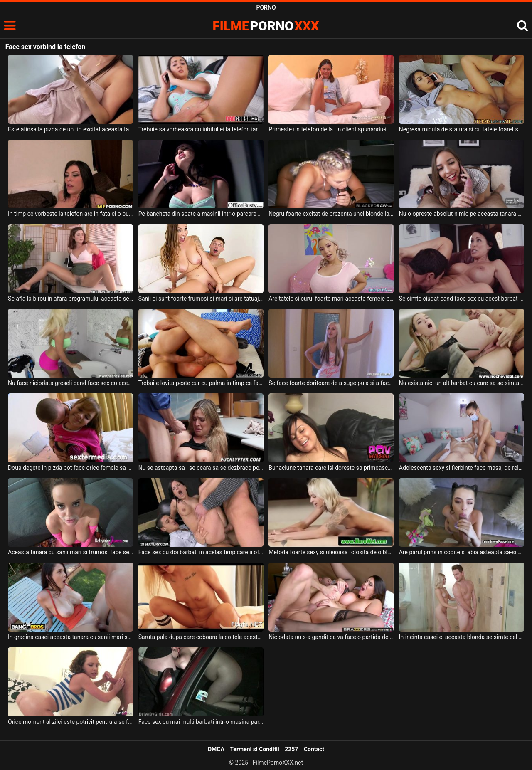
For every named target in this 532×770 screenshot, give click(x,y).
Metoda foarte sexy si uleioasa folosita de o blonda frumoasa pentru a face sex (331, 552)
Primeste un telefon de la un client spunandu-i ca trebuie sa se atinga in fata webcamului (331, 129)
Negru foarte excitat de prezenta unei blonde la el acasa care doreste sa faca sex (331, 214)
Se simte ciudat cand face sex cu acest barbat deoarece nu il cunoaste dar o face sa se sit (462, 299)
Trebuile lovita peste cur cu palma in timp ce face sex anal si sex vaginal (201, 383)
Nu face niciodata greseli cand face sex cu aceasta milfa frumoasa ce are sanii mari (70, 383)
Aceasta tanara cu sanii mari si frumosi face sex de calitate (70, 552)
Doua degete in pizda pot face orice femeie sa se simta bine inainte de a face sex (70, 468)
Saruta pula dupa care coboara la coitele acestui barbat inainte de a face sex (201, 637)
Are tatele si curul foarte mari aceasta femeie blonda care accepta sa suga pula (331, 299)
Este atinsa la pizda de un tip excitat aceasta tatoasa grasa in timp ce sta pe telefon (70, 129)
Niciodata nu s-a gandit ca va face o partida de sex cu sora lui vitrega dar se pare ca (331, 637)
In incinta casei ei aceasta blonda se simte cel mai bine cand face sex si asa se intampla (462, 637)
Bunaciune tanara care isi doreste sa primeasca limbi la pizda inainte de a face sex (331, 468)
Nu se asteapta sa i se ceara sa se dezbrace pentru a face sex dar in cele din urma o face (201, 468)
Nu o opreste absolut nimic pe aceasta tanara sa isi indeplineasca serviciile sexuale (462, 214)
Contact (314, 749)
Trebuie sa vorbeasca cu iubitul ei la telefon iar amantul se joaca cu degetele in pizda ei (201, 129)
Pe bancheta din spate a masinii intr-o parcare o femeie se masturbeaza (201, 214)
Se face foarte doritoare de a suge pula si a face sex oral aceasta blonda (331, 383)
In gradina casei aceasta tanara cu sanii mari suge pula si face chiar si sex (70, 637)
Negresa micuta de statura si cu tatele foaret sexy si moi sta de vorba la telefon (462, 129)
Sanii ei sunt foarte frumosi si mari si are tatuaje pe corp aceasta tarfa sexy (201, 299)
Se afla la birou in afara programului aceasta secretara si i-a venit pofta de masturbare (70, 299)
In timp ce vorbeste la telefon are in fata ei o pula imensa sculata (70, 214)
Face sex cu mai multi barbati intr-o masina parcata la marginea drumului (201, 722)
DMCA (216, 749)
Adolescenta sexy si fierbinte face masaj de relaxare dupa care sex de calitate (462, 468)
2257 (291, 749)
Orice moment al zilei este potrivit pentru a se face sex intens (70, 722)
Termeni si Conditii (254, 749)
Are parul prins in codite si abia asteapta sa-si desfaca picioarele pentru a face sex (462, 552)
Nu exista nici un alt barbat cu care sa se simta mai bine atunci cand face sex (462, 383)
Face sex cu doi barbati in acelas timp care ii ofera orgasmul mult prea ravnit (201, 552)
